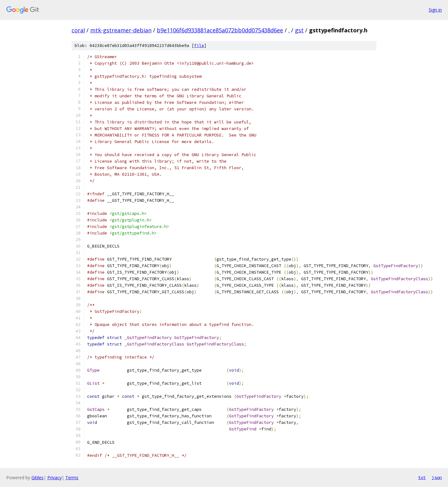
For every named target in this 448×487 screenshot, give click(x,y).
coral (78, 30)
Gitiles (37, 478)
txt (422, 477)
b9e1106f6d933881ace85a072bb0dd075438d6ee (220, 30)
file (199, 46)
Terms (72, 478)
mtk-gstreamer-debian (121, 30)
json (437, 477)
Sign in (435, 10)
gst (299, 30)
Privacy (54, 478)
